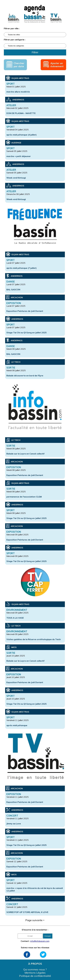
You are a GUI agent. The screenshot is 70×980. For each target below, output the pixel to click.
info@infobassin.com (40, 941)
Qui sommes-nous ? (35, 969)
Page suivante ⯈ (35, 920)
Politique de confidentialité (35, 976)
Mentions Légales (35, 973)
